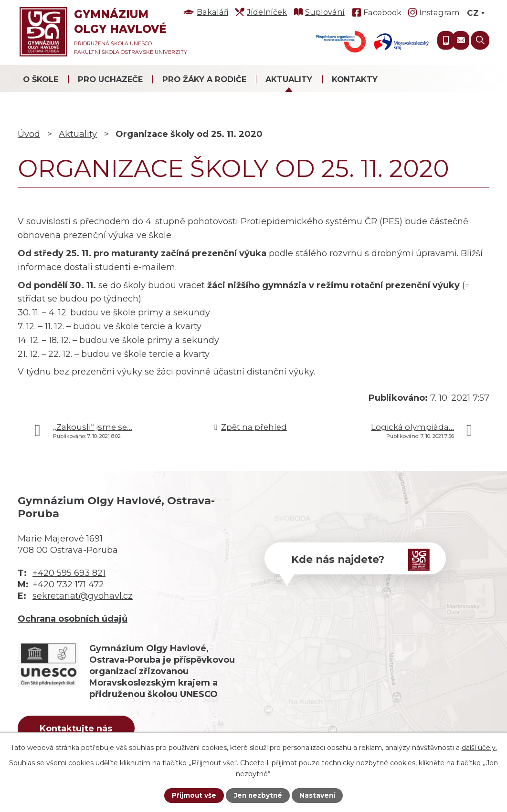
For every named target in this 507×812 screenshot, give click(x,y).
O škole (41, 79)
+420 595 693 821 (69, 573)
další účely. (479, 747)
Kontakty (355, 79)
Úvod (29, 134)
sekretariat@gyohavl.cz (83, 596)
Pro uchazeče (110, 79)
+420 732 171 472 (68, 584)
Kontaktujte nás (79, 729)
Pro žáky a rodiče (204, 79)
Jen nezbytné (258, 795)
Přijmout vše (193, 795)
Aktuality (289, 79)
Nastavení (318, 795)
